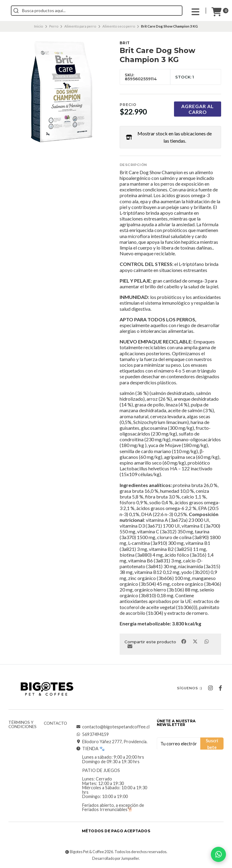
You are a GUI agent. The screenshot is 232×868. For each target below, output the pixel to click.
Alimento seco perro (119, 26)
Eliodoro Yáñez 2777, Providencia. (112, 742)
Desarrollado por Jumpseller (116, 858)
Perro (54, 26)
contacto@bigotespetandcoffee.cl (113, 727)
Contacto (55, 724)
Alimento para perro (80, 26)
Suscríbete (212, 744)
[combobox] (124, 11)
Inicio (39, 26)
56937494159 (92, 734)
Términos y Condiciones (23, 725)
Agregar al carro (198, 109)
